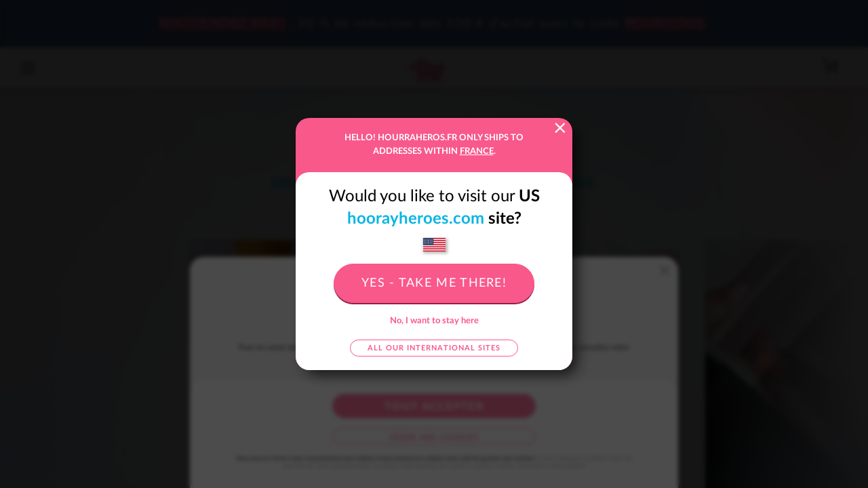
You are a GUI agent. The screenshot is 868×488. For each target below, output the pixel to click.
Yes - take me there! (434, 283)
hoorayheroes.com (416, 219)
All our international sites (434, 348)
